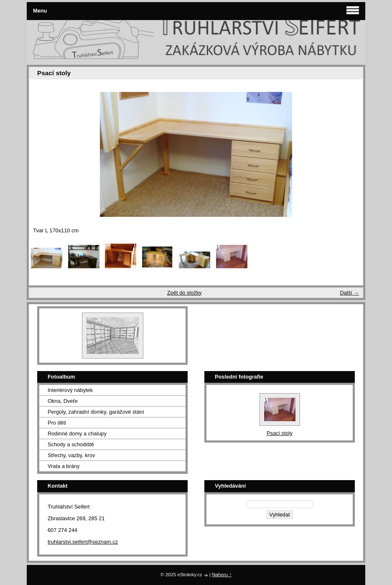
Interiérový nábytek (70, 390)
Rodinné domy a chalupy (77, 434)
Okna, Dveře (63, 401)
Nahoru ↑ (222, 575)
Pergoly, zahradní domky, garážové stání (96, 412)
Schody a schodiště (71, 444)
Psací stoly (280, 433)
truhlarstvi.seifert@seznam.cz (83, 542)
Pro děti (57, 423)
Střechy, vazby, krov (71, 455)
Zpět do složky (185, 293)
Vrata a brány (64, 466)
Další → (349, 293)
